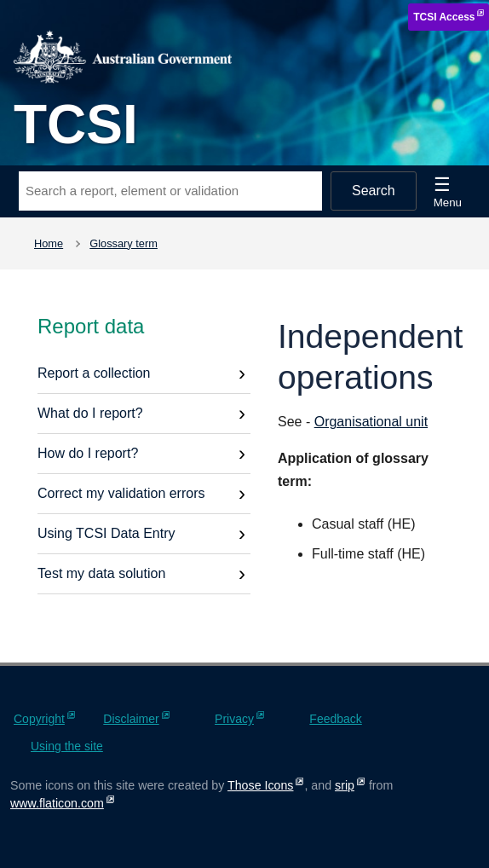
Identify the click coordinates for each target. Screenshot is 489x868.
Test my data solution (101, 573)
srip (345, 785)
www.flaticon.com (57, 803)
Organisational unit (371, 422)
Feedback (335, 719)
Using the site (67, 746)
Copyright (39, 719)
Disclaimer (131, 719)
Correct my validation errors (121, 493)
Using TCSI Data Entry (106, 533)
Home (49, 243)
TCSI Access (444, 17)
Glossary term (124, 243)
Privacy (234, 719)
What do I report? (90, 413)
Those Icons (260, 785)
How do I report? (88, 453)
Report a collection (94, 373)
